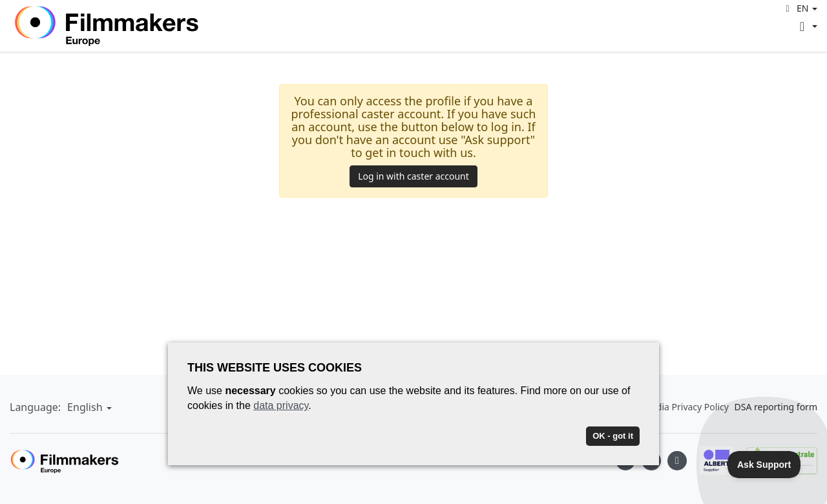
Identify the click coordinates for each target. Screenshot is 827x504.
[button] (800, 8)
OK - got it (613, 436)
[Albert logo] (710, 461)
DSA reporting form (776, 407)
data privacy (281, 405)
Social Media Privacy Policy (673, 407)
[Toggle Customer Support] (764, 465)
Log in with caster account (413, 176)
